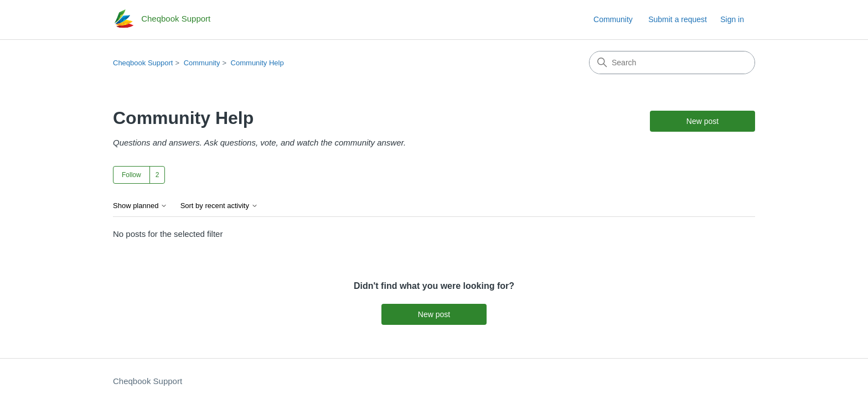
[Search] (672, 63)
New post (702, 121)
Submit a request (678, 19)
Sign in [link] (732, 19)
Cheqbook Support (143, 63)
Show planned (140, 206)
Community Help (257, 63)
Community (613, 19)
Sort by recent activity (219, 206)
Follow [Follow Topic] (131, 175)
